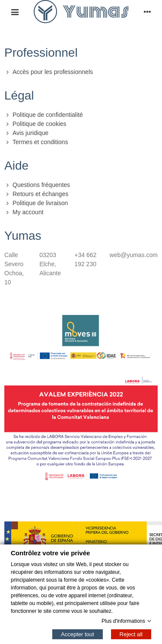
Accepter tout (78, 634)
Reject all (131, 634)
